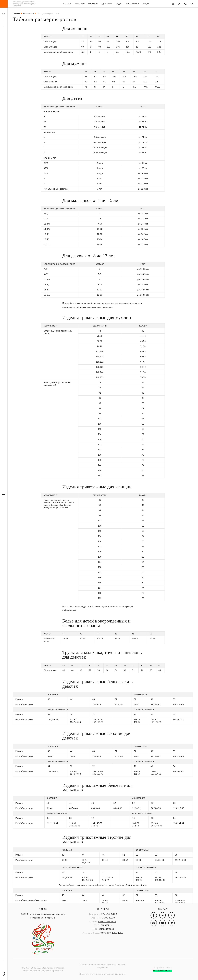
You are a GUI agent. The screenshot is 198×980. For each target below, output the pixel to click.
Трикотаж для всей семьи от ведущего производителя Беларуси (25, 4)
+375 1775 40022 (108, 914)
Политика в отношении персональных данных (103, 974)
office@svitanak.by (107, 922)
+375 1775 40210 (106, 918)
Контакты (103, 909)
